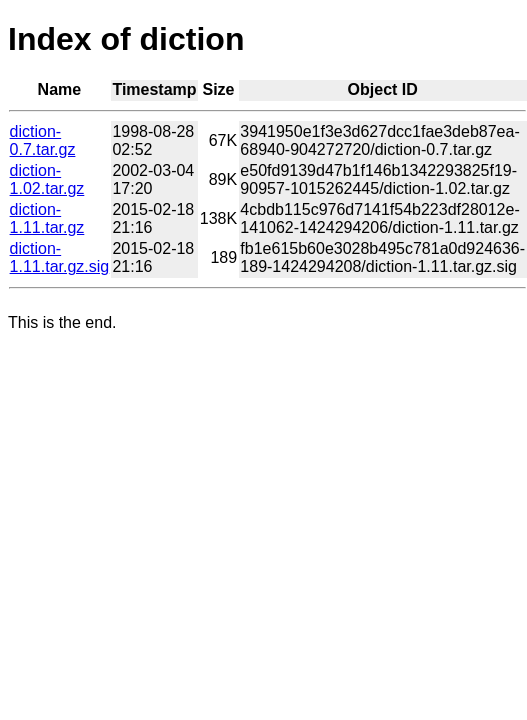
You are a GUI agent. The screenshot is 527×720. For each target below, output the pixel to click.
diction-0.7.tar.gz (43, 140)
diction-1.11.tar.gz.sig (60, 257)
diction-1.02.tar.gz (47, 179)
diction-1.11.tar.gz (47, 218)
